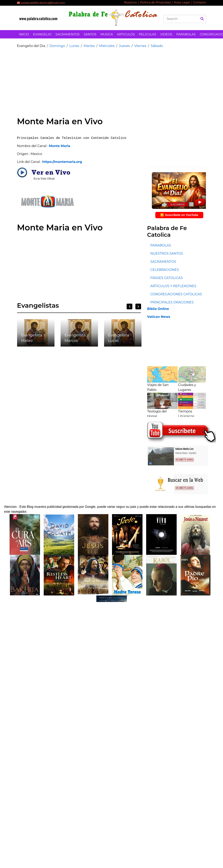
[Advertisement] (87, 80)
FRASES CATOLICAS (166, 278)
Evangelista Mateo (32, 338)
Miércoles (107, 46)
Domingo (57, 46)
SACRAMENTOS (68, 34)
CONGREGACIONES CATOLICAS (176, 294)
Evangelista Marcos (75, 338)
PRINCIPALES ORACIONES (172, 302)
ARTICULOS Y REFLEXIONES (173, 286)
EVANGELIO (42, 34)
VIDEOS (166, 34)
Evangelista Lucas (119, 338)
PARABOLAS (186, 34)
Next (138, 306)
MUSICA (107, 34)
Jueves (124, 46)
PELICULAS (147, 34)
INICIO (24, 34)
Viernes (140, 46)
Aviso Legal (182, 2)
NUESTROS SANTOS (167, 254)
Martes (89, 46)
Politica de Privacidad (155, 2)
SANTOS (90, 34)
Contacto (200, 2)
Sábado (157, 46)
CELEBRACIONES (164, 270)
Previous (129, 306)
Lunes (74, 46)
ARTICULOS (126, 34)
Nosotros (130, 2)
